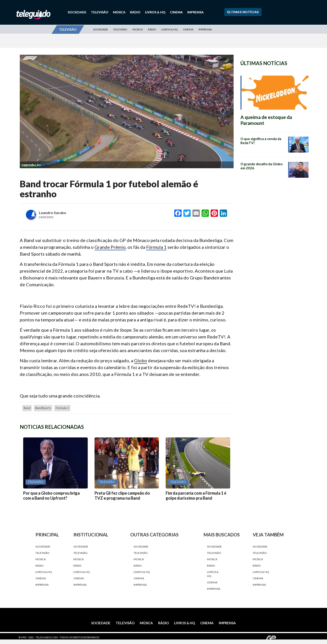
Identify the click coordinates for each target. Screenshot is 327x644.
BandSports (43, 408)
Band (27, 408)
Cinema (176, 12)
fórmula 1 (62, 408)
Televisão (100, 12)
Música (119, 12)
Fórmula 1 (156, 247)
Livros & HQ (155, 12)
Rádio (135, 12)
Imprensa (195, 12)
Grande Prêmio (110, 247)
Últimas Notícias (243, 12)
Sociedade (77, 12)
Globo (141, 360)
